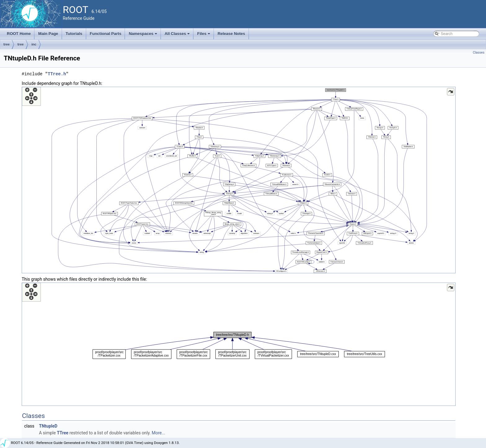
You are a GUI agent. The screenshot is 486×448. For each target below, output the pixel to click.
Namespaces (143, 35)
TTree (62, 433)
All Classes (178, 35)
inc (34, 44)
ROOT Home (19, 34)
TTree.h (57, 74)
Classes (479, 53)
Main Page (48, 34)
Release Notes (231, 34)
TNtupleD (48, 426)
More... (159, 433)
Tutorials (74, 34)
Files (204, 35)
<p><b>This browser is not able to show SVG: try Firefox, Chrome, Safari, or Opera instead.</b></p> (239, 180)
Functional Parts (106, 34)
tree (7, 44)
